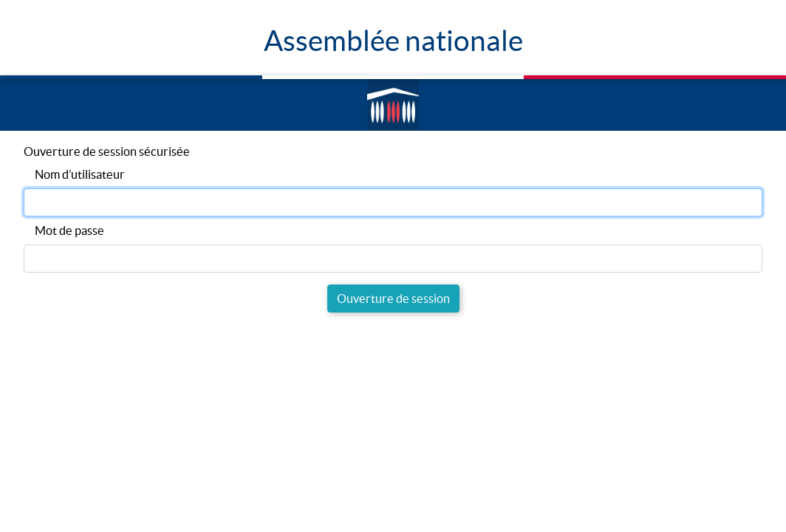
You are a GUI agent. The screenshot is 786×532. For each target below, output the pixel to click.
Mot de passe (69, 231)
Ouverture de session (393, 299)
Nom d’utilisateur (80, 174)
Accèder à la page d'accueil (390, 106)
